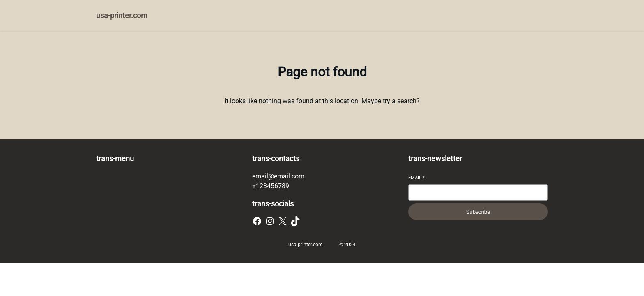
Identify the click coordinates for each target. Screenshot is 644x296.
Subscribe (478, 212)
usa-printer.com (122, 15)
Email (416, 178)
